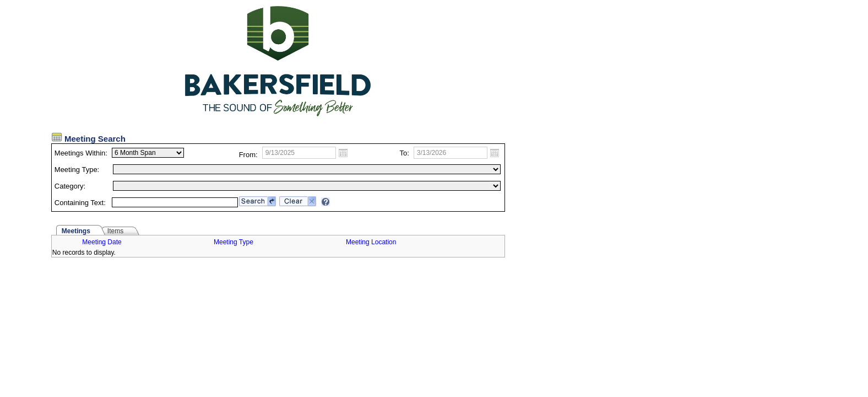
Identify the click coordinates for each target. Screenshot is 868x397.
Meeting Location (371, 242)
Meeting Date (102, 242)
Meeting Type (234, 242)
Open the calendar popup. (343, 153)
